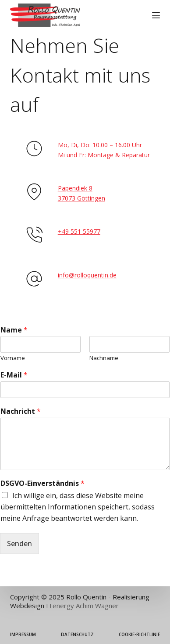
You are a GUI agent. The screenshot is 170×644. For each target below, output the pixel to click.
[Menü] (156, 15)
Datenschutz (77, 635)
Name (14, 330)
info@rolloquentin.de (87, 275)
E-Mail (14, 375)
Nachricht (21, 411)
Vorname (13, 358)
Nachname (104, 358)
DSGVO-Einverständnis (42, 483)
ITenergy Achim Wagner (82, 606)
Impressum (23, 635)
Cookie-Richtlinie (139, 635)
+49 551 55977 (79, 231)
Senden (19, 544)
